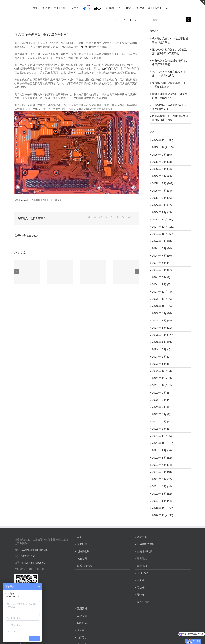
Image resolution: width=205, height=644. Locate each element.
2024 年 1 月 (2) (161, 284)
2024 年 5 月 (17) (162, 270)
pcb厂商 (106, 69)
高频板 (141, 580)
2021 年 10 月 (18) (163, 443)
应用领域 (82, 608)
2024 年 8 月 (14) (162, 248)
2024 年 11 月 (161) (163, 227)
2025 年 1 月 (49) (162, 212)
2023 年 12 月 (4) (162, 292)
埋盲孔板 (142, 559)
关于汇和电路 (24, 608)
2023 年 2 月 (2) (161, 357)
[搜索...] (168, 20)
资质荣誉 (21, 616)
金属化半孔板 (145, 551)
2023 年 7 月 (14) (162, 321)
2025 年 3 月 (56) (162, 198)
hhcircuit (24, 200)
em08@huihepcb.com (35, 563)
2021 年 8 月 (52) (162, 458)
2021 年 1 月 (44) (162, 501)
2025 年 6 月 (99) (162, 176)
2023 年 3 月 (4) (161, 349)
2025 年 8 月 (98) (162, 162)
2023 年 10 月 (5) (162, 306)
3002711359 (28, 556)
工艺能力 (21, 623)
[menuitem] (36, 8)
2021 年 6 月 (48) (162, 472)
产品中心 (142, 537)
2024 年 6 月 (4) (161, 263)
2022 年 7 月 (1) (161, 407)
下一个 (133, 20)
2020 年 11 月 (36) (163, 515)
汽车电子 (82, 630)
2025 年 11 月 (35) (163, 140)
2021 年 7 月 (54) (162, 465)
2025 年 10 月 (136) (163, 147)
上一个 (122, 20)
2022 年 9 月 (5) (161, 393)
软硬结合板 (143, 602)
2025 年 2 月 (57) (162, 205)
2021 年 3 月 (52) (162, 494)
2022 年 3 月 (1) (161, 429)
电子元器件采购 (85, 47)
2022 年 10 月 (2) (162, 385)
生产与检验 (23, 637)
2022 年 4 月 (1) (161, 422)
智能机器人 (83, 623)
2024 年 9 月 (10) (162, 241)
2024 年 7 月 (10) (162, 256)
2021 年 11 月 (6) (162, 436)
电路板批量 (83, 551)
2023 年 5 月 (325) (163, 335)
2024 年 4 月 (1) (161, 277)
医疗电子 (82, 637)
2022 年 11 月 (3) (162, 378)
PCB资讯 (47, 200)
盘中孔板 (142, 566)
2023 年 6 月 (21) (162, 328)
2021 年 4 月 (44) (162, 486)
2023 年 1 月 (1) (161, 364)
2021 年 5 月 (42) (162, 479)
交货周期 (21, 630)
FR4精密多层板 (146, 544)
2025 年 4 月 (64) (162, 191)
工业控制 (82, 616)
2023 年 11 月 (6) (162, 299)
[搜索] (167, 8)
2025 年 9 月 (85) (162, 155)
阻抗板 (141, 587)
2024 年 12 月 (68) (163, 220)
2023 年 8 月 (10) (162, 313)
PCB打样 (82, 544)
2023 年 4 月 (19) (162, 342)
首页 (79, 537)
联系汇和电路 (84, 566)
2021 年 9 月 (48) (162, 450)
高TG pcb (142, 573)
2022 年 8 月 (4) (161, 400)
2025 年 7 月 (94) (162, 169)
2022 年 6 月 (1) (161, 414)
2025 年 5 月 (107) (163, 183)
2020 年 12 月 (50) (163, 508)
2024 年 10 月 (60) (163, 234)
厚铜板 (141, 595)
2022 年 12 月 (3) (162, 371)
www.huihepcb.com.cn (35, 550)
